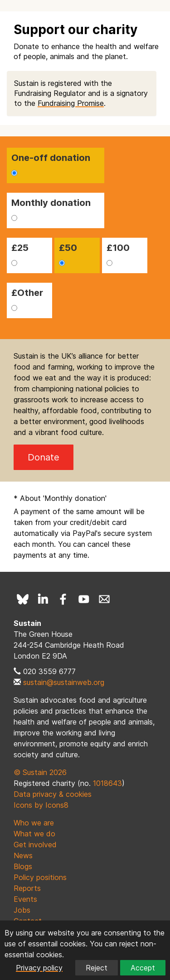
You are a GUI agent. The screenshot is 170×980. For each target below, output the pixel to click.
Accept (143, 968)
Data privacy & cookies (53, 794)
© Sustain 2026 (40, 772)
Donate (44, 457)
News (23, 855)
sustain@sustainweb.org (64, 682)
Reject (97, 968)
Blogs (23, 866)
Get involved (35, 845)
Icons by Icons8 (41, 805)
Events (25, 899)
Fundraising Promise (71, 103)
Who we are (34, 823)
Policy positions (40, 877)
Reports (27, 888)
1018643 (107, 783)
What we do (34, 834)
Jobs (22, 910)
